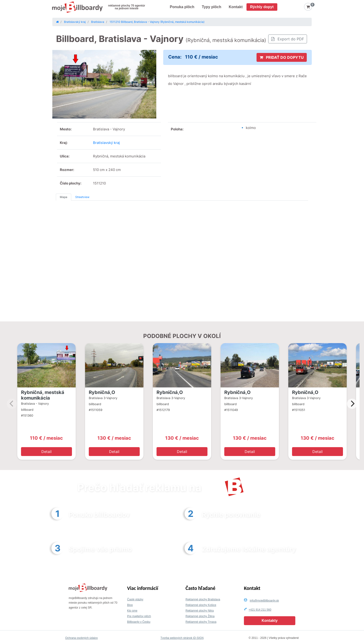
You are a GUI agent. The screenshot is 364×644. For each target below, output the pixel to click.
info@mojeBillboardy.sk (264, 601)
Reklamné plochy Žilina (200, 616)
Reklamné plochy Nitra (200, 611)
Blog (130, 605)
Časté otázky (135, 599)
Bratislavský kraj (106, 143)
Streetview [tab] (82, 197)
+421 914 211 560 (260, 610)
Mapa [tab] (64, 197)
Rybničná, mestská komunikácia (43, 395)
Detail (46, 452)
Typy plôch (212, 7)
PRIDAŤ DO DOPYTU (282, 57)
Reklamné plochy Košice (201, 605)
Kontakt (236, 7)
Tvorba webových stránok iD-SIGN (182, 638)
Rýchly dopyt (262, 7)
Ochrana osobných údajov (81, 638)
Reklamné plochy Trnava (201, 622)
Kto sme (132, 611)
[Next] (352, 404)
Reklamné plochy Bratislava (203, 599)
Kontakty (270, 621)
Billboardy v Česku (139, 622)
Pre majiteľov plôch (139, 616)
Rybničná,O (102, 392)
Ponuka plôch (182, 7)
